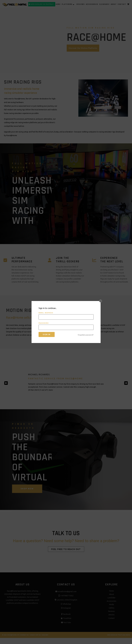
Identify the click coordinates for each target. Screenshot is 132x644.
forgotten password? (86, 335)
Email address (46, 313)
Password (44, 323)
